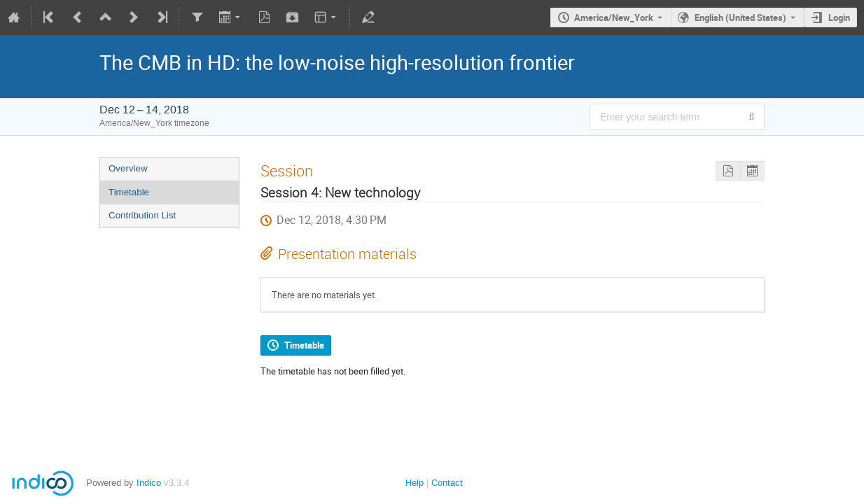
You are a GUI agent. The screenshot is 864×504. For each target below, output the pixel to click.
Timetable (129, 192)
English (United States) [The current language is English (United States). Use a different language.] (740, 17)
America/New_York (614, 17)
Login (839, 17)
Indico (149, 483)
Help (414, 483)
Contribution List (142, 215)
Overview (128, 168)
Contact (447, 483)
